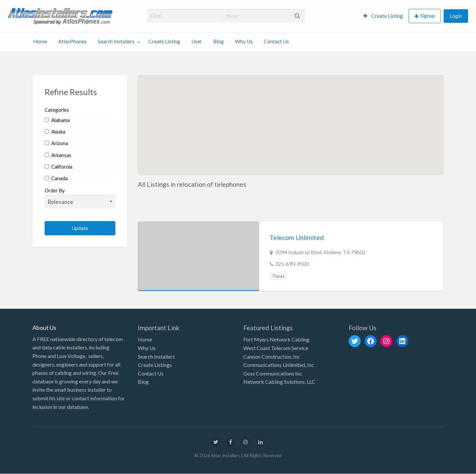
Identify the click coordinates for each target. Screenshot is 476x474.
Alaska (55, 132)
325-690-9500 (292, 264)
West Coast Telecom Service (276, 348)
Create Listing (383, 16)
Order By (80, 198)
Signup (428, 16)
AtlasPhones (72, 41)
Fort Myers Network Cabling (276, 339)
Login (456, 16)
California (59, 167)
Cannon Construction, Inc (272, 356)
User (197, 41)
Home (40, 41)
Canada (56, 178)
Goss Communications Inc (273, 373)
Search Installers (116, 41)
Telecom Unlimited (297, 237)
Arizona (56, 143)
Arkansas (58, 155)
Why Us (244, 41)
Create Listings (155, 365)
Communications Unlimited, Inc (279, 365)
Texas (278, 276)
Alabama (57, 120)
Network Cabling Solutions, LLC (279, 382)
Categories (57, 110)
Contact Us (276, 41)
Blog (218, 41)
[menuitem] (383, 16)
